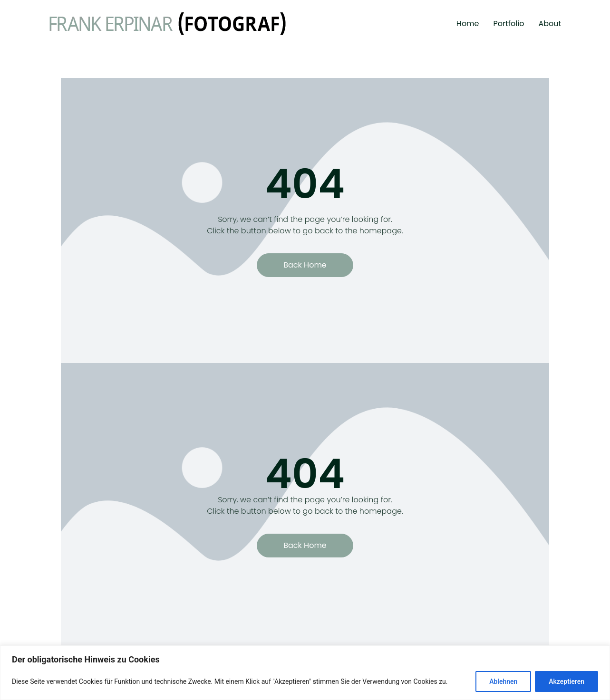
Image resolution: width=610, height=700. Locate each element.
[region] (305, 673)
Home (468, 24)
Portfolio (509, 24)
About (550, 24)
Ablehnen (503, 681)
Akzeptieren (566, 681)
